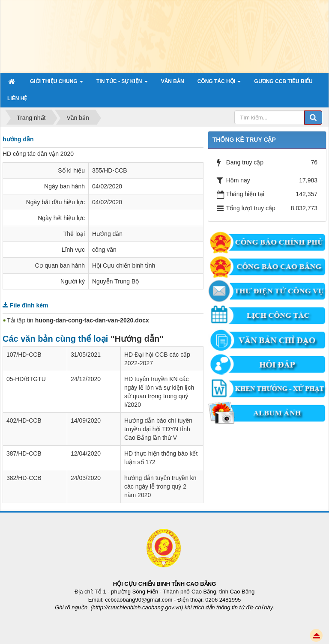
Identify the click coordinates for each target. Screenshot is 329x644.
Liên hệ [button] (17, 98)
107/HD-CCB (24, 355)
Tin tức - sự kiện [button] (122, 84)
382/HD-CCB (24, 478)
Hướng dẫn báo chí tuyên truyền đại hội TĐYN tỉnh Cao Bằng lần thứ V (158, 429)
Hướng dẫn (107, 234)
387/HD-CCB (24, 453)
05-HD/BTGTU (26, 379)
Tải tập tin (78, 320)
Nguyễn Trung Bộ (115, 281)
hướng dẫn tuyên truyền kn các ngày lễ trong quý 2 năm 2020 (160, 486)
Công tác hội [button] (219, 84)
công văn (104, 250)
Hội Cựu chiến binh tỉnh (124, 265)
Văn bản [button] (173, 81)
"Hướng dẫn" (137, 339)
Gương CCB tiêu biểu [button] (283, 81)
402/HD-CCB (24, 420)
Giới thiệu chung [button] (57, 84)
